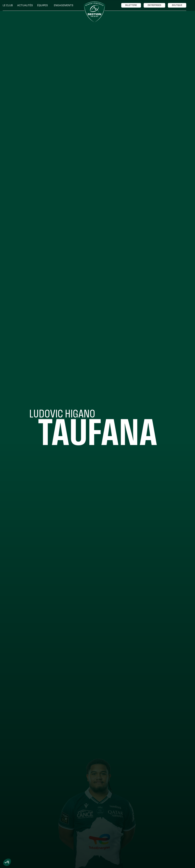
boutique (177, 5)
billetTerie (131, 5)
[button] (9, 5)
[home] (94, 12)
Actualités (25, 5)
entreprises (154, 5)
